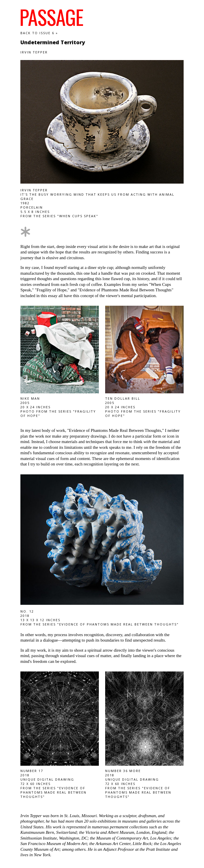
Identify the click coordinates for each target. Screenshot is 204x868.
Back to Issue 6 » (39, 33)
